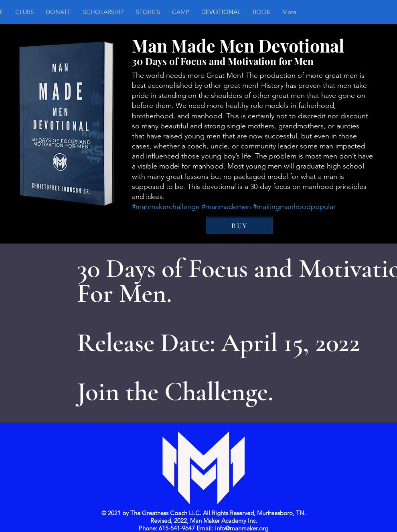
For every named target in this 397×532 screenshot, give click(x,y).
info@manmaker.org (242, 528)
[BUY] (240, 225)
